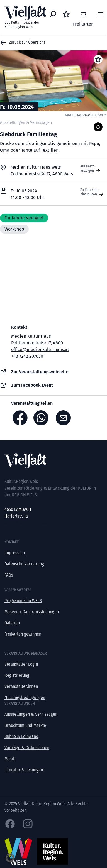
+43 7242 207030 (27, 356)
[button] (10, 858)
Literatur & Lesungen (24, 770)
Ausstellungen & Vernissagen (31, 714)
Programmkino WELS (23, 601)
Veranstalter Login (21, 664)
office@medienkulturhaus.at (40, 350)
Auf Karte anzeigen (91, 169)
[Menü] (100, 14)
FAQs (9, 575)
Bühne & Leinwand (21, 736)
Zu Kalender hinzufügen (92, 192)
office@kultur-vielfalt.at (26, 523)
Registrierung (17, 675)
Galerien (12, 623)
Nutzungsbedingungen (25, 697)
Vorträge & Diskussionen (27, 748)
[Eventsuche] (53, 14)
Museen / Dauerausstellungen (32, 612)
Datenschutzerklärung (24, 564)
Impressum (15, 553)
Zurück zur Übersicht (23, 43)
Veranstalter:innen (21, 686)
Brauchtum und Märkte (25, 725)
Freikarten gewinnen (23, 634)
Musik (10, 759)
